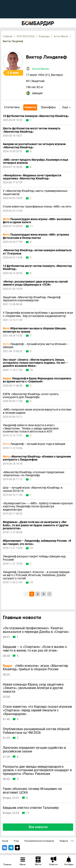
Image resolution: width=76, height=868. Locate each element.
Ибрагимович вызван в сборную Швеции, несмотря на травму (35, 330)
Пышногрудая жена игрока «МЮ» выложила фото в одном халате (37, 221)
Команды (44, 36)
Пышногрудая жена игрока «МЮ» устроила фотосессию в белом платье (36, 236)
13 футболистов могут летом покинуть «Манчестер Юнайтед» (37, 267)
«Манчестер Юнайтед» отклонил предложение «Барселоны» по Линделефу (34, 474)
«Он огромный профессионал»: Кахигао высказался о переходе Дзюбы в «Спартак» (36, 630)
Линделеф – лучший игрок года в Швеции (34, 444)
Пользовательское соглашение (39, 841)
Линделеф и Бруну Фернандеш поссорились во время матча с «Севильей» (37, 380)
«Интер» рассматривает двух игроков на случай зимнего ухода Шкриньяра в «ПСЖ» (35, 283)
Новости (30, 107)
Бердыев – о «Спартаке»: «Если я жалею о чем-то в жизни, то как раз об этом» (35, 649)
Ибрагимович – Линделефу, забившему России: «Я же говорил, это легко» (37, 542)
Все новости (38, 827)
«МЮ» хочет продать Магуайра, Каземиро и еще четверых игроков (36, 161)
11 (31, 226)
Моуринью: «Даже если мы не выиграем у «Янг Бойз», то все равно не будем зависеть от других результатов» (36, 525)
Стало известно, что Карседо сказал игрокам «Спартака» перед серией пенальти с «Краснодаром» (37, 710)
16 (31, 370)
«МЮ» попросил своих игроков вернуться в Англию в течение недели (37, 411)
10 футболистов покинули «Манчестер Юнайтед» (36, 116)
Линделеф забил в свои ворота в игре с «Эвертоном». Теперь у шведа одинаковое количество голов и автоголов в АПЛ (31, 428)
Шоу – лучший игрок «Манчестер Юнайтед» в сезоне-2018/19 (33, 489)
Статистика (12, 107)
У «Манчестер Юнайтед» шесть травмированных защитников (35, 192)
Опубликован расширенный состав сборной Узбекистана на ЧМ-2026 (36, 731)
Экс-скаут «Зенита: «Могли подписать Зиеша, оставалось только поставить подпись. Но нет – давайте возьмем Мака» (35, 363)
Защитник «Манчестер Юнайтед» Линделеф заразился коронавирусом (32, 299)
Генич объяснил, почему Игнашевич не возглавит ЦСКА (32, 791)
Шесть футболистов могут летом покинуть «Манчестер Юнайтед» (32, 130)
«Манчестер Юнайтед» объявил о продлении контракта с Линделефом (37, 458)
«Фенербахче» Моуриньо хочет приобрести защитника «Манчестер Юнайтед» (32, 177)
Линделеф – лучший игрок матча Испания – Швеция (36, 346)
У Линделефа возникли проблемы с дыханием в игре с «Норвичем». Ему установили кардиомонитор (38, 314)
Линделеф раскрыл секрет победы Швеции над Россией (34, 558)
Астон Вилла (61, 36)
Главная (8, 36)
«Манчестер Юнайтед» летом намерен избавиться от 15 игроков (37, 252)
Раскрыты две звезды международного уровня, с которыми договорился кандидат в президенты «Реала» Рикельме (37, 770)
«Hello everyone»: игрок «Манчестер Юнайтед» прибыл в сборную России (35, 668)
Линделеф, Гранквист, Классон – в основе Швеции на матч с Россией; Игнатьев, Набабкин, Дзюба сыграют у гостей (36, 575)
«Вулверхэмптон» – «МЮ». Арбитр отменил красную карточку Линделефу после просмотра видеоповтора (38, 507)
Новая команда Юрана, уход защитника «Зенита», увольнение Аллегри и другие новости (33, 688)
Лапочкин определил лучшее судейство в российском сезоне (34, 750)
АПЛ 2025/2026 (26, 36)
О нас (16, 841)
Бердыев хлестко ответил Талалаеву (31, 808)
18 (31, 582)
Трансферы (48, 107)
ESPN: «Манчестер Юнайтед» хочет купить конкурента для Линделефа (31, 396)
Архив (5, 841)
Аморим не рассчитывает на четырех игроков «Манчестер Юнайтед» (34, 146)
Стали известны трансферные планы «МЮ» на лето (37, 207)
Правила (64, 841)
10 (31, 548)
